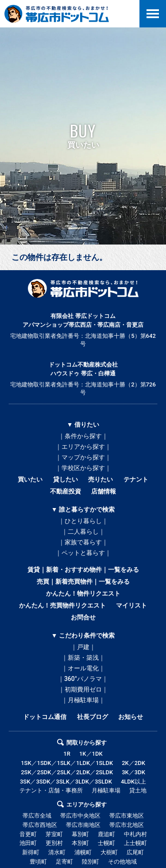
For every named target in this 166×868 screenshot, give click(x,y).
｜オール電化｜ (83, 668)
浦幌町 (83, 852)
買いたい (30, 479)
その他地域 (122, 862)
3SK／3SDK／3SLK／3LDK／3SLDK (66, 782)
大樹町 (109, 852)
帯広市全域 (37, 816)
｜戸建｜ (83, 647)
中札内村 (135, 834)
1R (67, 754)
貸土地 (138, 790)
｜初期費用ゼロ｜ (83, 689)
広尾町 (135, 852)
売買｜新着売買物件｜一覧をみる (83, 581)
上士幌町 (135, 843)
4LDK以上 (133, 782)
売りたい (100, 479)
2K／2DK (133, 763)
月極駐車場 (106, 790)
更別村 (54, 843)
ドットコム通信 (45, 717)
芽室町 (54, 834)
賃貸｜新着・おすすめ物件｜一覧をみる (83, 570)
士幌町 (106, 843)
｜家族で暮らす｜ (83, 542)
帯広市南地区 (83, 825)
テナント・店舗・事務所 (51, 790)
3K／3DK (133, 772)
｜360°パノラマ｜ (83, 679)
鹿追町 (106, 834)
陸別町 (91, 862)
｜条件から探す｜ (83, 436)
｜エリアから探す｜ (83, 447)
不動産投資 (66, 491)
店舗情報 (104, 491)
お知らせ (131, 717)
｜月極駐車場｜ (83, 700)
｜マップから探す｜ (83, 457)
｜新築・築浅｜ (83, 658)
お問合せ (83, 617)
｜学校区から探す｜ (83, 468)
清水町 (57, 852)
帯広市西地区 (40, 825)
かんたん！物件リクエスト (83, 593)
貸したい (66, 479)
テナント (136, 479)
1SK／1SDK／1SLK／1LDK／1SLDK (67, 763)
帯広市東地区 (127, 816)
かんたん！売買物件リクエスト (62, 605)
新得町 (31, 852)
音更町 (28, 834)
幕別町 (80, 834)
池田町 (28, 843)
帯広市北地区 (127, 825)
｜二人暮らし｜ (83, 532)
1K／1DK (91, 754)
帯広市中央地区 (80, 816)
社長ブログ (93, 717)
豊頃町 (38, 862)
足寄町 (64, 862)
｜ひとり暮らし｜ (83, 521)
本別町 (80, 843)
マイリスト (131, 605)
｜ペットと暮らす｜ (83, 553)
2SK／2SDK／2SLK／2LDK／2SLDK (67, 772)
